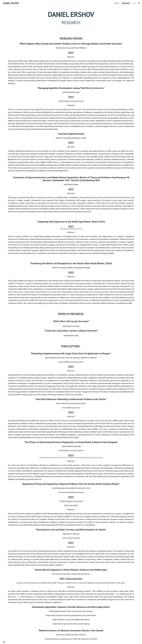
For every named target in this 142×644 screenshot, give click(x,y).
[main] (71, 18)
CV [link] (134, 3)
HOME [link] (117, 3)
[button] (139, 3)
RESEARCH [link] (126, 3)
